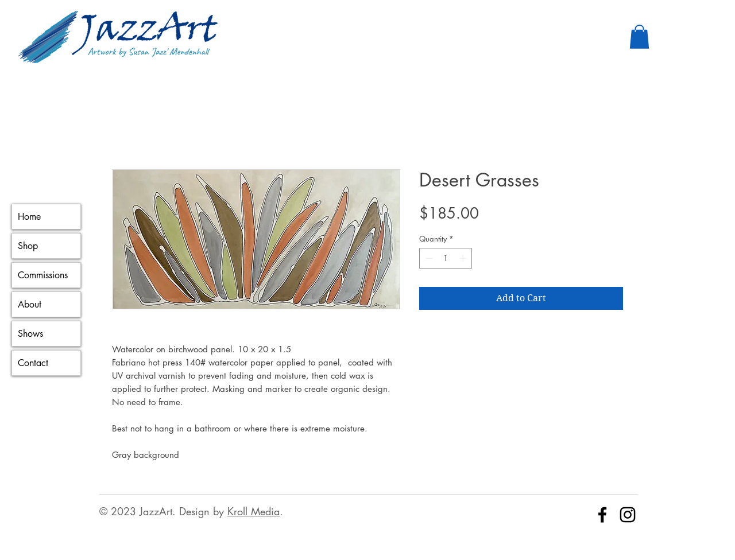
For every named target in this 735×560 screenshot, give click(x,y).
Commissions (43, 275)
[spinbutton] (446, 258)
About (30, 304)
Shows (30, 334)
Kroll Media (254, 511)
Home (29, 217)
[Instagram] (628, 515)
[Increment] (464, 258)
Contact (33, 363)
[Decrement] (428, 258)
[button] (639, 37)
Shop (28, 246)
